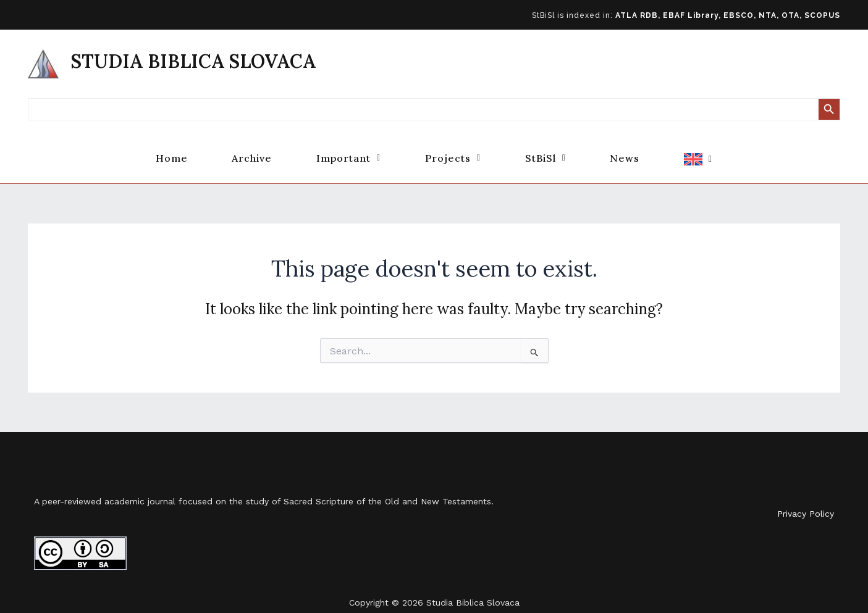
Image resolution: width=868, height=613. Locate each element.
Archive (236, 150)
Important (340, 150)
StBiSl (554, 150)
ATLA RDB (637, 15)
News (641, 150)
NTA (768, 15)
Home (147, 150)
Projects (453, 150)
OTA (790, 15)
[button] (340, 150)
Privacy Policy (806, 497)
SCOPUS (822, 15)
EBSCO (739, 15)
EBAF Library (691, 15)
